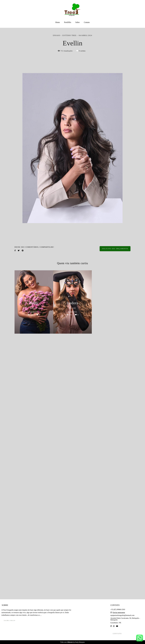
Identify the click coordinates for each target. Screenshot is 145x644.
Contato (87, 22)
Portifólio (68, 22)
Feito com (72, 642)
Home (58, 22)
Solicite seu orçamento (115, 249)
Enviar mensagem (119, 613)
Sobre (77, 22)
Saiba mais (10, 621)
